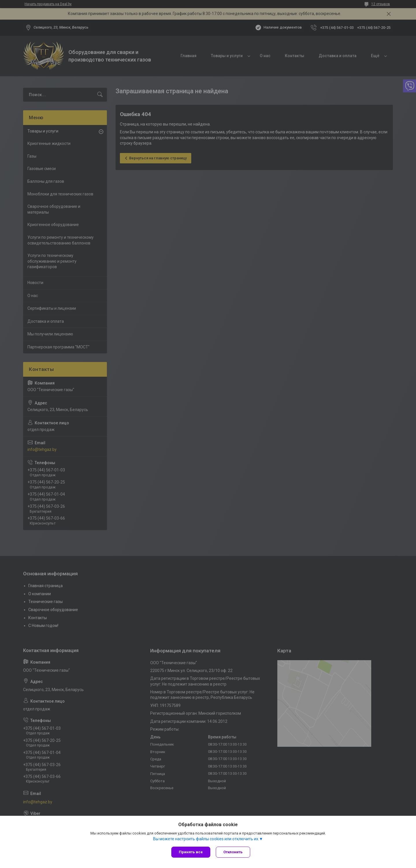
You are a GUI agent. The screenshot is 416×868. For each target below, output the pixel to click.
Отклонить (233, 852)
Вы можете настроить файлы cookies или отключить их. (206, 839)
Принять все (191, 852)
